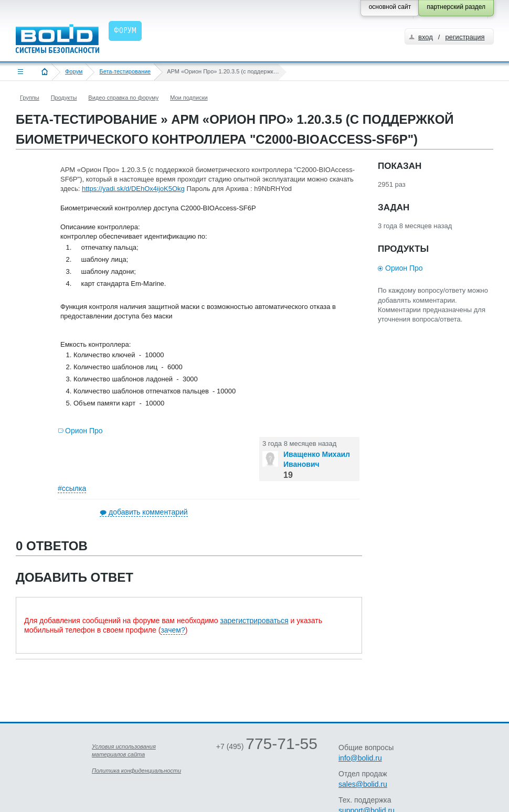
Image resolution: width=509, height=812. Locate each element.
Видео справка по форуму (123, 98)
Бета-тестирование (125, 71)
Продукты (64, 98)
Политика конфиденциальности (136, 771)
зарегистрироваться (254, 621)
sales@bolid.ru (363, 784)
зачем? (173, 630)
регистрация (465, 37)
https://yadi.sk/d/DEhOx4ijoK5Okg (133, 189)
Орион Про (84, 431)
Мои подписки (189, 98)
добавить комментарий (148, 512)
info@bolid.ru (360, 758)
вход (426, 37)
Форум (74, 71)
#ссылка (72, 488)
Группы (30, 98)
